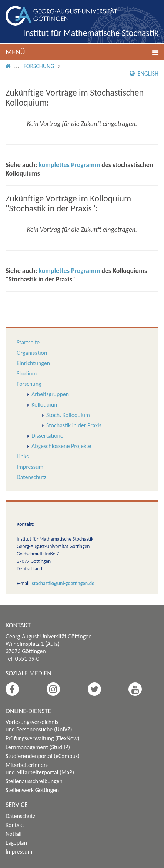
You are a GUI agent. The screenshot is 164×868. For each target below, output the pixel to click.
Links (23, 456)
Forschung (39, 66)
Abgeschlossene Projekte (61, 446)
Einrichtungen (33, 363)
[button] (82, 52)
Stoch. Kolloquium (68, 415)
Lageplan (16, 843)
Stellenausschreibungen (34, 781)
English (144, 74)
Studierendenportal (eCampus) (43, 756)
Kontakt (15, 825)
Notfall (14, 834)
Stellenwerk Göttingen (32, 790)
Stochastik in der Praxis (74, 425)
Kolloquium (45, 405)
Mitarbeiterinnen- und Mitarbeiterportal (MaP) (40, 769)
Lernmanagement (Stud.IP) (38, 747)
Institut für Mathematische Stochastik (91, 33)
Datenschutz (31, 477)
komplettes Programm (70, 165)
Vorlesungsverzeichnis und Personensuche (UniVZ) (39, 726)
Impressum (30, 467)
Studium (27, 373)
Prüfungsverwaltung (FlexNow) (43, 738)
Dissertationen (49, 436)
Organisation (32, 353)
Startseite (28, 342)
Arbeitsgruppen (50, 394)
